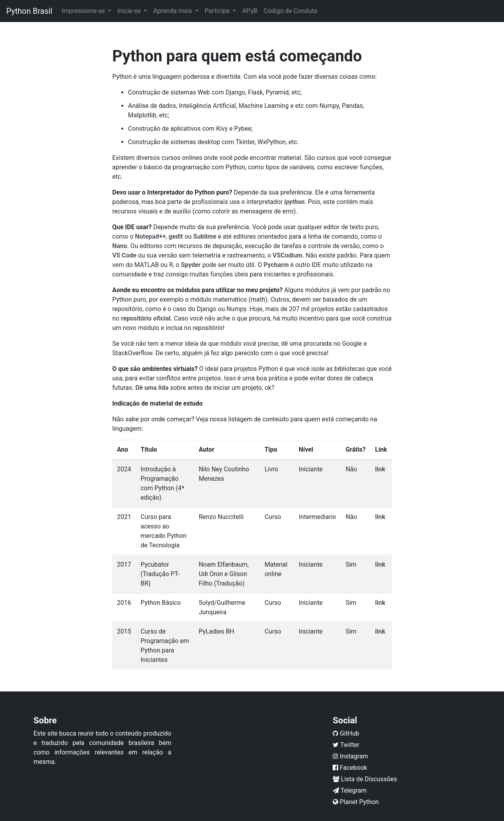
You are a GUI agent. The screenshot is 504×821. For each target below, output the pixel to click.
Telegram (350, 790)
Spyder (191, 265)
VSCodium (287, 255)
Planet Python (356, 802)
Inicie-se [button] (130, 11)
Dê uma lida (152, 388)
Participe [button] (218, 11)
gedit (176, 236)
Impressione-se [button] (84, 11)
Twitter (346, 745)
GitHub (346, 733)
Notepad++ (150, 236)
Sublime (205, 236)
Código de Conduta (290, 11)
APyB (250, 11)
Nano (120, 246)
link (380, 469)
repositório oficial (146, 318)
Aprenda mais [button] (173, 11)
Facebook (350, 768)
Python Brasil (29, 11)
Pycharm (276, 265)
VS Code (124, 255)
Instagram (350, 756)
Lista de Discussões (365, 779)
